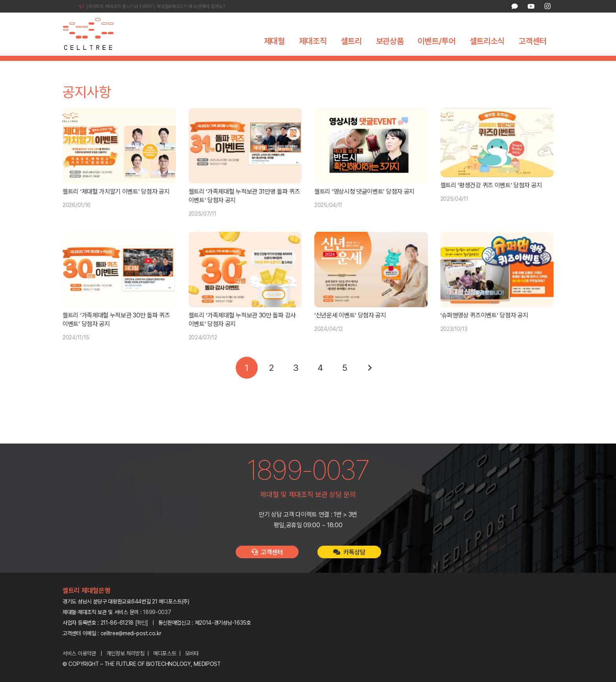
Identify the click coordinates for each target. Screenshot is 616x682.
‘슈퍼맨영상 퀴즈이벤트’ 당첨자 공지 (484, 329)
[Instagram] (547, 6)
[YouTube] (531, 6)
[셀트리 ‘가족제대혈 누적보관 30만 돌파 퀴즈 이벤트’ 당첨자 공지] (119, 283)
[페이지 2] (271, 381)
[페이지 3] (296, 381)
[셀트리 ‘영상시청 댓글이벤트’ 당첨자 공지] (371, 159)
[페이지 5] (345, 381)
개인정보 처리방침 (126, 653)
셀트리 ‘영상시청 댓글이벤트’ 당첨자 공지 (364, 205)
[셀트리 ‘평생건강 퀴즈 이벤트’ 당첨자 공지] (497, 156)
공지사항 (291, 65)
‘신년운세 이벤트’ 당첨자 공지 (350, 329)
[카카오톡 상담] (515, 6)
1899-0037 (157, 612)
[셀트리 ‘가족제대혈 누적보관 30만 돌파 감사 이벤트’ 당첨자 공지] (245, 283)
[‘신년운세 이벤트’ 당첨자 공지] (371, 283)
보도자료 (325, 65)
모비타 (192, 653)
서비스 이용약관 (79, 653)
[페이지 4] (320, 381)
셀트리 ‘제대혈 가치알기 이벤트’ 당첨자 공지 (116, 205)
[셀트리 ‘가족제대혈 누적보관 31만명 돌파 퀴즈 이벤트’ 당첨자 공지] (245, 159)
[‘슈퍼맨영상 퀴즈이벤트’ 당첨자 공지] (497, 283)
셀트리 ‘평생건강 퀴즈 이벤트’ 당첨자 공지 (491, 199)
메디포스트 (165, 653)
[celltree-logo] (94, 34)
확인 (142, 623)
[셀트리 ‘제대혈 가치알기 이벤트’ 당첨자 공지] (119, 159)
